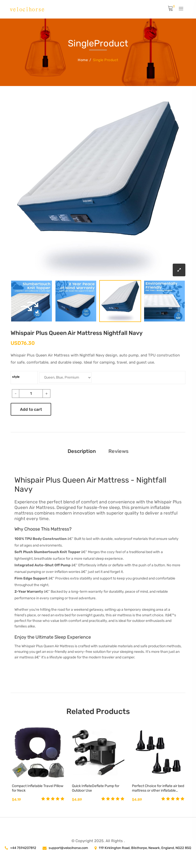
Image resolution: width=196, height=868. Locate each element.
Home (83, 60)
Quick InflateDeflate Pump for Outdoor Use (96, 788)
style (16, 377)
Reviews (119, 451)
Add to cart (31, 409)
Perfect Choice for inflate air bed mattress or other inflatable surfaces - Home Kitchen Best (158, 788)
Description (82, 451)
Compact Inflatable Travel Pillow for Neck (38, 788)
